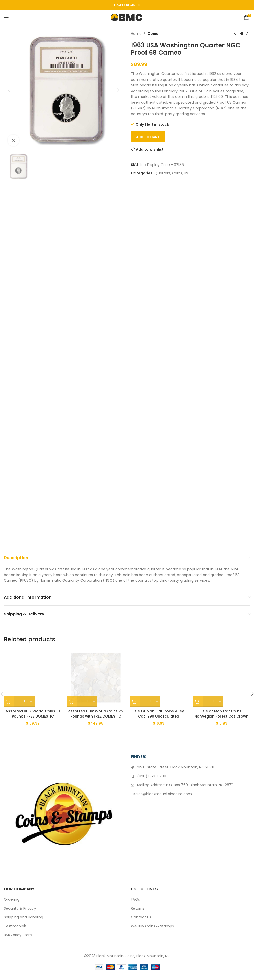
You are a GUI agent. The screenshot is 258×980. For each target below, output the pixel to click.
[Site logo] (127, 17)
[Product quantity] (24, 701)
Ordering (12, 900)
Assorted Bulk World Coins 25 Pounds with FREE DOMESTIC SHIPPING (96, 716)
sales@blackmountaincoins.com (163, 794)
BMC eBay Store (18, 935)
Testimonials (15, 926)
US (186, 173)
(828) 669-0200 (152, 776)
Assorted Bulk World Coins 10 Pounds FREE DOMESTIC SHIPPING (33, 716)
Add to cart (148, 137)
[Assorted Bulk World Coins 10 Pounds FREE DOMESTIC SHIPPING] (33, 678)
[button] (9, 90)
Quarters (162, 173)
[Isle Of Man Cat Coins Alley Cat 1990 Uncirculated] (159, 678)
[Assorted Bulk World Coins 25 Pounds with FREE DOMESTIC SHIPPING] (96, 678)
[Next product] (247, 34)
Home (136, 34)
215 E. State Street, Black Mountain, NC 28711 (176, 767)
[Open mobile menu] (6, 17)
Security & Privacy (20, 909)
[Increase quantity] (31, 701)
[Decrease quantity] (17, 701)
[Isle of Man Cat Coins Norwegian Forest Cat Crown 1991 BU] (221, 678)
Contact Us (141, 917)
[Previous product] (235, 34)
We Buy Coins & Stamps (152, 926)
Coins (153, 34)
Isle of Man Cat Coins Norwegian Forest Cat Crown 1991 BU (221, 716)
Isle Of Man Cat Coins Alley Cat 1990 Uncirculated (159, 714)
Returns (138, 909)
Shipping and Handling (24, 917)
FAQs (135, 900)
